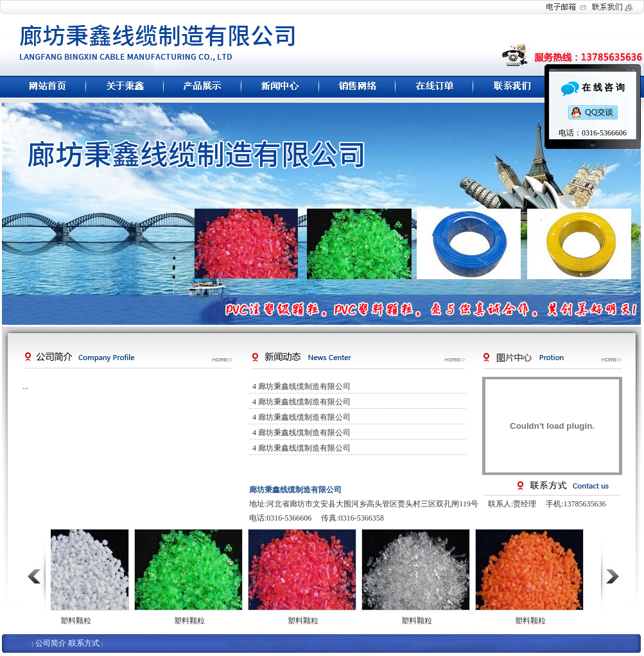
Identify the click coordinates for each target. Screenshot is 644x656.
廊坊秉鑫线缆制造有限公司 (304, 386)
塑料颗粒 (76, 621)
